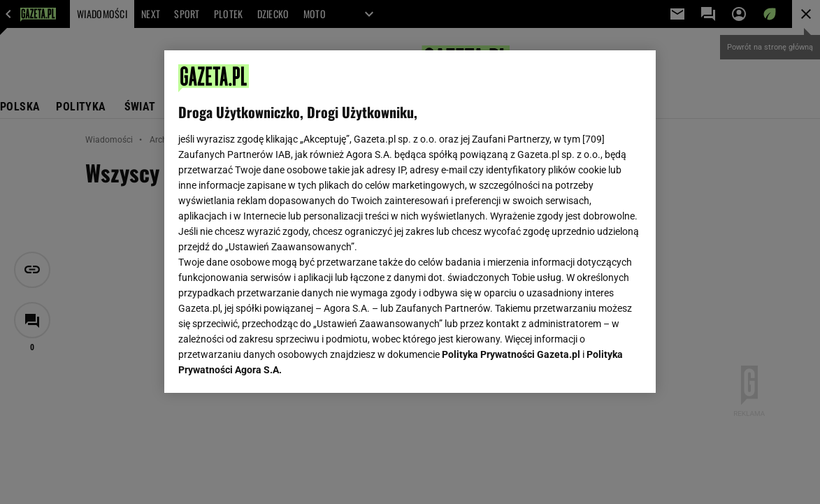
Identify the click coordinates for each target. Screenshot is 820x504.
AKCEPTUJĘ (595, 366)
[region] (410, 222)
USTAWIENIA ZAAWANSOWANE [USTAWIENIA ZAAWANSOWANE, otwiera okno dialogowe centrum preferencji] (269, 365)
